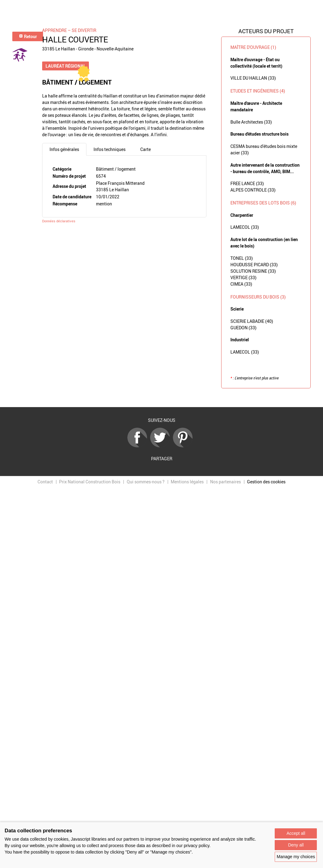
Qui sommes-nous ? (146, 482)
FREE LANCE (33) (247, 183)
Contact (45, 482)
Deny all (296, 845)
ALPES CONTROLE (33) (253, 190)
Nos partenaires (225, 482)
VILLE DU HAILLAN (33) (253, 78)
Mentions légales (187, 482)
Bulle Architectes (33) (251, 122)
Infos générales (64, 149)
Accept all (296, 833)
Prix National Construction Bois (90, 482)
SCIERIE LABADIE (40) (252, 321)
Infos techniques (110, 149)
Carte (146, 149)
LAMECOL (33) (245, 227)
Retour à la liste (161, 398)
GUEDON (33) (243, 328)
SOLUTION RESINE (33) (253, 271)
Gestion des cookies (266, 482)
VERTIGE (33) (243, 277)
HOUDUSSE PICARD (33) (254, 265)
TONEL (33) (242, 258)
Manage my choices (296, 857)
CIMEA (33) (241, 284)
